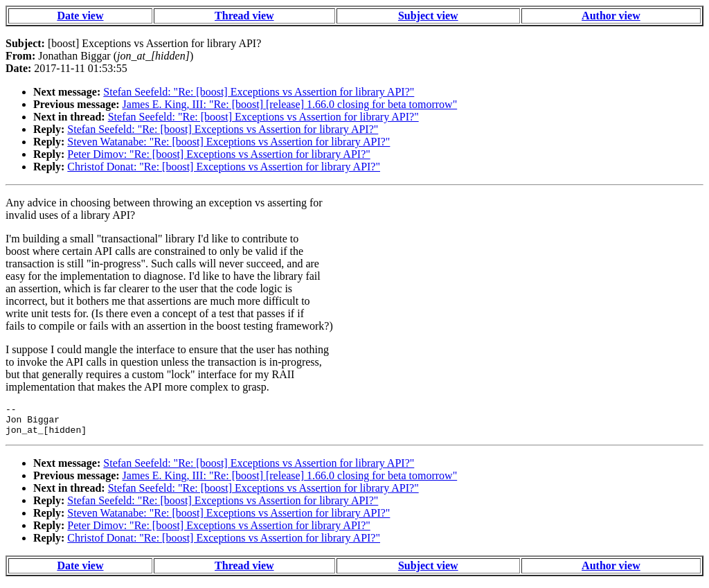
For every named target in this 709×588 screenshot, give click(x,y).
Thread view (244, 16)
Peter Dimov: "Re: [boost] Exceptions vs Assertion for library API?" (218, 154)
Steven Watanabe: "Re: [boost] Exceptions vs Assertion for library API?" (228, 142)
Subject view (428, 16)
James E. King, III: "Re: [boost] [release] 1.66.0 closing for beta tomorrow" (290, 104)
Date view (80, 16)
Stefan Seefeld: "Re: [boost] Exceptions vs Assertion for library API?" (259, 92)
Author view (611, 16)
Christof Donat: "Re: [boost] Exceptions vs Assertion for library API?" (224, 167)
